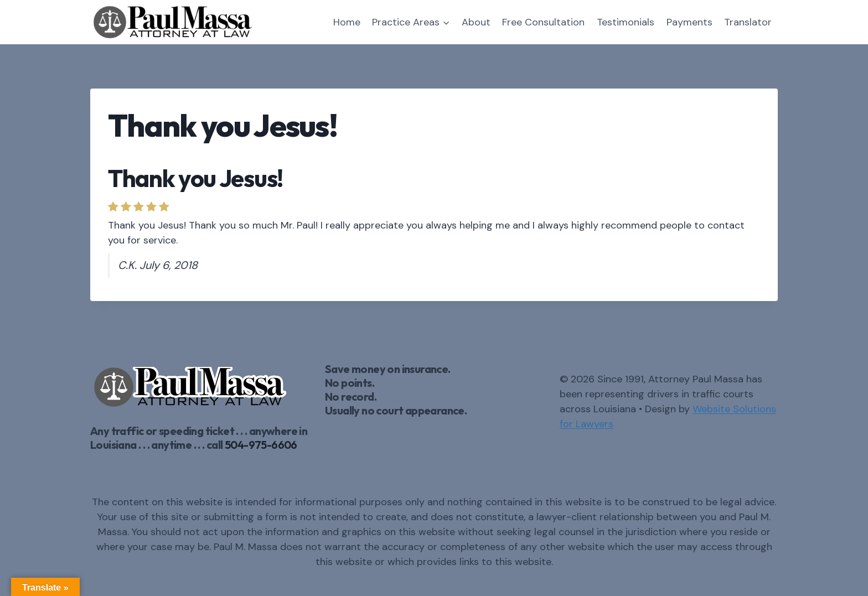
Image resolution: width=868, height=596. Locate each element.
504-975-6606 (261, 445)
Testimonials (626, 22)
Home (347, 22)
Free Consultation (543, 22)
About (476, 22)
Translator (748, 22)
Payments (689, 22)
